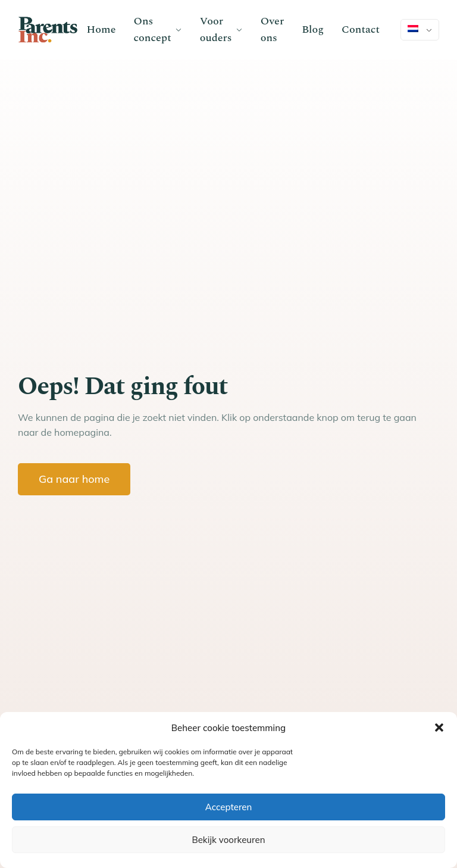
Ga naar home (74, 479)
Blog (313, 29)
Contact (361, 29)
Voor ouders (216, 29)
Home (101, 29)
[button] (439, 728)
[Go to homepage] (48, 30)
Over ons (273, 29)
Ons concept (152, 29)
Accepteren (229, 807)
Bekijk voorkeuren (228, 840)
